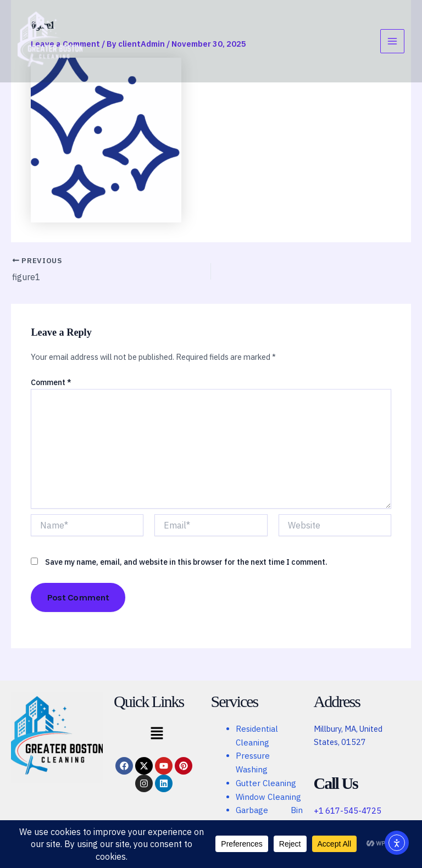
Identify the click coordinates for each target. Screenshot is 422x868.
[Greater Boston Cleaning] (51, 41)
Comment (51, 382)
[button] (157, 734)
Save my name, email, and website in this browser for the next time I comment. (186, 562)
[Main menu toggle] (392, 42)
